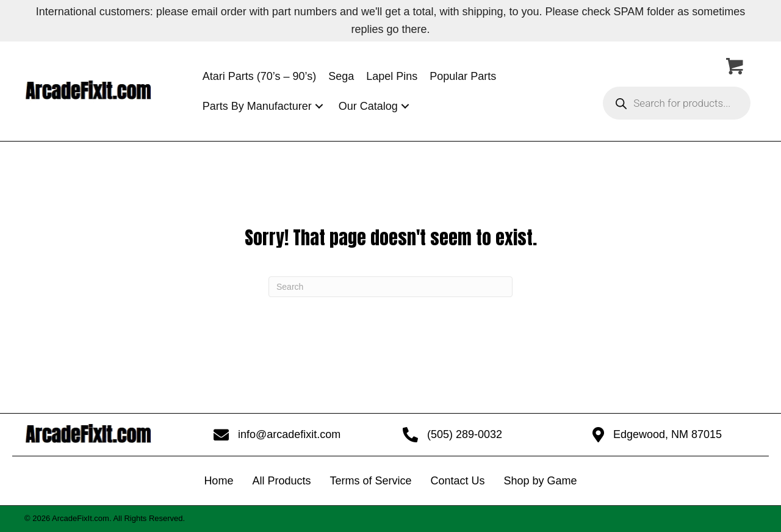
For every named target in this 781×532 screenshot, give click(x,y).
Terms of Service (370, 481)
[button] (319, 106)
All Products (281, 481)
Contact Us (457, 481)
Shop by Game (541, 481)
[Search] (390, 287)
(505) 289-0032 (465, 434)
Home (218, 481)
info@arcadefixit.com (289, 434)
